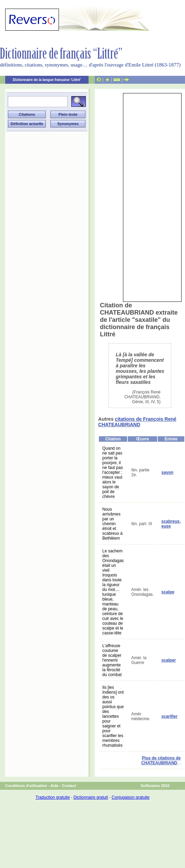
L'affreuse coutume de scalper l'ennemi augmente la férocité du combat (112, 660)
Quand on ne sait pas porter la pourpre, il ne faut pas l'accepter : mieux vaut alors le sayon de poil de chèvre (112, 472)
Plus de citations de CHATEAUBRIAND (161, 760)
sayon (167, 472)
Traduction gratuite (53, 797)
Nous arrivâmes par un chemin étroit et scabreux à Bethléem (112, 524)
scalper (168, 660)
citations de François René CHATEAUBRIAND (137, 422)
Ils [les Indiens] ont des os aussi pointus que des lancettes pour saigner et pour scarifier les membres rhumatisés (113, 716)
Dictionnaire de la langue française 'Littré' (47, 80)
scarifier (169, 716)
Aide (54, 786)
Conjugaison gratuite (131, 797)
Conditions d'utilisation (26, 786)
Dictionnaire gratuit (91, 797)
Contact (69, 786)
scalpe (168, 592)
